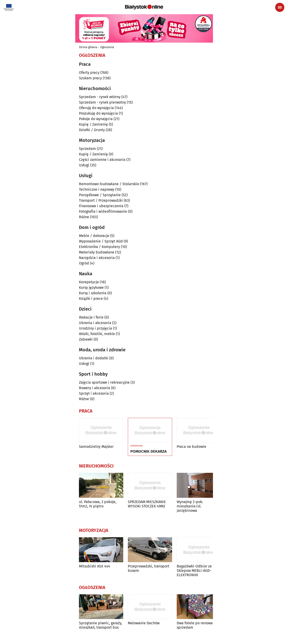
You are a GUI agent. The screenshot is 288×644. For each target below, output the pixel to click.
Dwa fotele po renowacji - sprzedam (198, 625)
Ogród (84, 263)
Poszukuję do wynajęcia (98, 113)
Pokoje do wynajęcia (96, 119)
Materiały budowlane (97, 252)
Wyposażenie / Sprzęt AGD (101, 241)
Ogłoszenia (107, 47)
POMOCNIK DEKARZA (148, 451)
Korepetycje (89, 282)
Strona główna (88, 47)
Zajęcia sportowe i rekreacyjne (104, 382)
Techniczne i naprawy (97, 189)
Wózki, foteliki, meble (97, 334)
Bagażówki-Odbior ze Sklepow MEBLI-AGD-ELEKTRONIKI (194, 571)
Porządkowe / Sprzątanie (100, 195)
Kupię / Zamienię (93, 124)
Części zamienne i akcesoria (102, 160)
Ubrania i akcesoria (95, 323)
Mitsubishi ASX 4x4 (95, 566)
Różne (84, 217)
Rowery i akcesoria (95, 388)
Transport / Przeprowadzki (101, 200)
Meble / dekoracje (94, 236)
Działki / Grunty (92, 130)
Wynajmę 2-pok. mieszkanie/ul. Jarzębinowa (190, 506)
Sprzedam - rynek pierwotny (102, 102)
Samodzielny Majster (96, 447)
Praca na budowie (192, 447)
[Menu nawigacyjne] (280, 7)
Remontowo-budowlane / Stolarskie (109, 184)
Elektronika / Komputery (99, 247)
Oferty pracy (89, 73)
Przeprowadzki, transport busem (149, 568)
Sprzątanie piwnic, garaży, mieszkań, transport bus (101, 625)
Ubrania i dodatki (94, 358)
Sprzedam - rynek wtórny (100, 97)
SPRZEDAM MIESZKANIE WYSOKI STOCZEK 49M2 (147, 504)
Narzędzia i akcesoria (97, 258)
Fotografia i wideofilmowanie (103, 211)
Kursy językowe (91, 288)
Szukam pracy (90, 78)
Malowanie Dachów (144, 623)
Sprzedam (87, 149)
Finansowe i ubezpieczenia (101, 206)
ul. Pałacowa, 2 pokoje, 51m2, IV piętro (98, 504)
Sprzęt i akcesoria (94, 393)
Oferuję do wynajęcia (96, 108)
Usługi (84, 165)
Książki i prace (91, 299)
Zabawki (86, 339)
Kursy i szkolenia (93, 293)
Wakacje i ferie (91, 317)
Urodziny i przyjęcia (95, 328)
